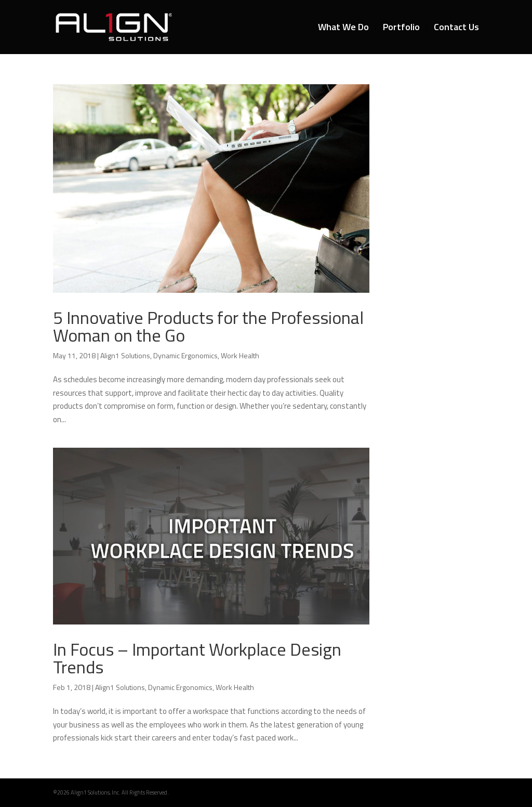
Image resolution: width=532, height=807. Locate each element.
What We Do (343, 29)
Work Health (240, 355)
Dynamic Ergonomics (185, 355)
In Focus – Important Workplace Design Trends (197, 658)
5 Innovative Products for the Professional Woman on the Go (208, 326)
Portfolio (401, 29)
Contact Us (456, 29)
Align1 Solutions (125, 355)
